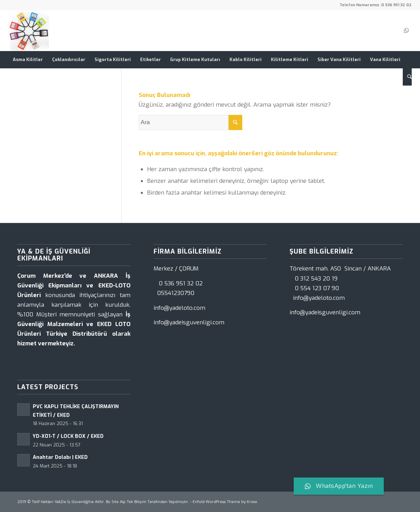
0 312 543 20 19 (316, 279)
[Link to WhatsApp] (407, 31)
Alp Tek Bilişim (133, 502)
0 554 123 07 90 (317, 288)
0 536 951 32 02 (397, 5)
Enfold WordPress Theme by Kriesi (225, 502)
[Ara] (407, 77)
